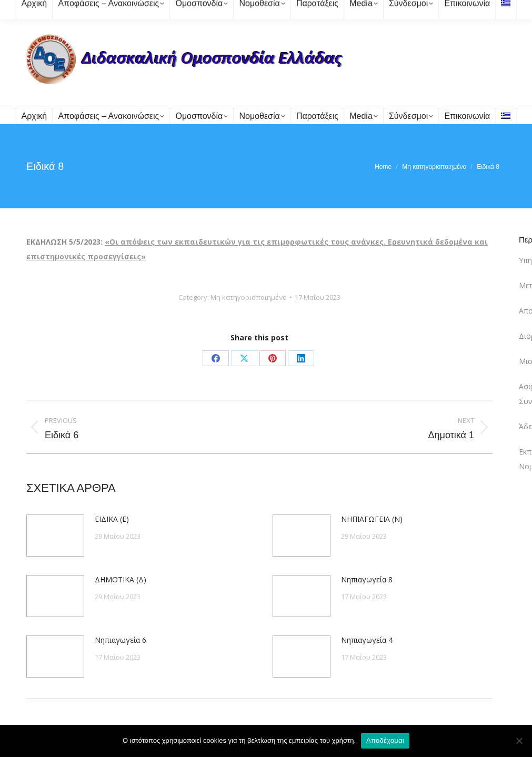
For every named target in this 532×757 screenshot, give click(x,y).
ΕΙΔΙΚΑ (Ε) (112, 519)
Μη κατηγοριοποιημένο (249, 297)
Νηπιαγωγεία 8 (367, 579)
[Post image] (55, 536)
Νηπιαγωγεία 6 (121, 640)
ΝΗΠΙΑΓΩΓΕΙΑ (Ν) (372, 519)
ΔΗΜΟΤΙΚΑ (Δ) (121, 579)
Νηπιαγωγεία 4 (367, 640)
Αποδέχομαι (385, 740)
